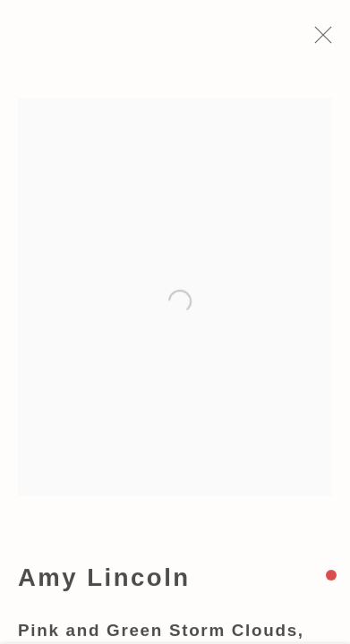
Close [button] (329, 40)
